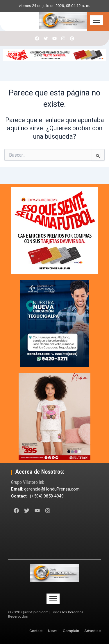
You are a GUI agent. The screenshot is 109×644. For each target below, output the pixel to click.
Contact (36, 631)
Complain (71, 631)
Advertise (93, 631)
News (53, 631)
